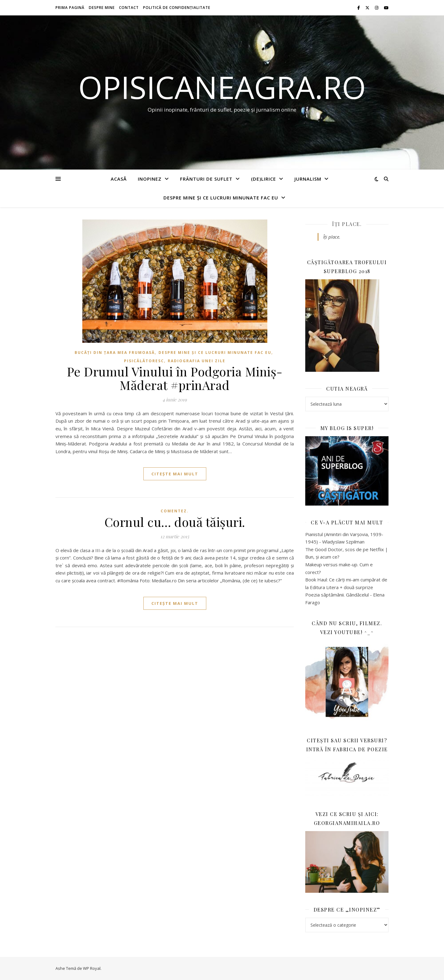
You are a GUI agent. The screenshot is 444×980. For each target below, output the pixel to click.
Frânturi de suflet (206, 179)
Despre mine (102, 8)
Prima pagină (70, 8)
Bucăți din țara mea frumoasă (115, 353)
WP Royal (92, 968)
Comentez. (175, 511)
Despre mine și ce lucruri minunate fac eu (221, 198)
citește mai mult (175, 474)
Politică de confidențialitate (177, 8)
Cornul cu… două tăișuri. (175, 522)
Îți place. (347, 224)
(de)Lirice (263, 179)
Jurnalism (308, 179)
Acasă (119, 179)
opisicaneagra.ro (222, 87)
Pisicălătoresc (144, 361)
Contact (129, 8)
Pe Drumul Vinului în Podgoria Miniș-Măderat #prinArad (175, 378)
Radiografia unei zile (197, 361)
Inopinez (150, 179)
